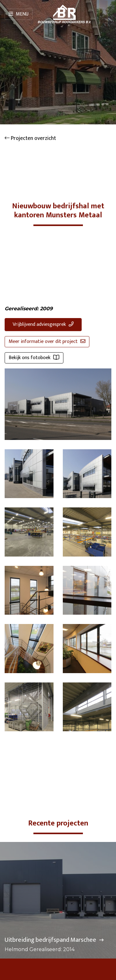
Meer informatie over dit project (47, 342)
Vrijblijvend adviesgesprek (43, 324)
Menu (19, 14)
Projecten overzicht (30, 138)
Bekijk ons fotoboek (34, 358)
